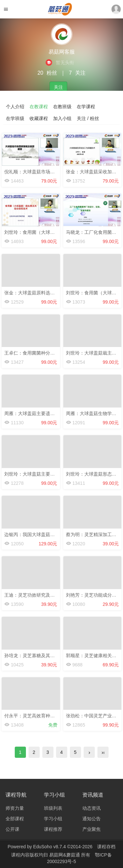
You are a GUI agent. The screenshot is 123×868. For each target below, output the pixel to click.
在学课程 (86, 107)
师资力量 (15, 808)
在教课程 (39, 107)
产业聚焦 (92, 829)
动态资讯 (92, 808)
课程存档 (106, 847)
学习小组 (53, 819)
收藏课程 (39, 118)
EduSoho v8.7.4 (50, 847)
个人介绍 (15, 107)
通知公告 (92, 819)
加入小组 (62, 118)
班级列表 (53, 808)
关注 (58, 87)
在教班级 (62, 107)
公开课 (12, 829)
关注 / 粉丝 (88, 118)
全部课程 (15, 819)
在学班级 (15, 118)
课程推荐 (53, 829)
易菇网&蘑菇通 (65, 855)
